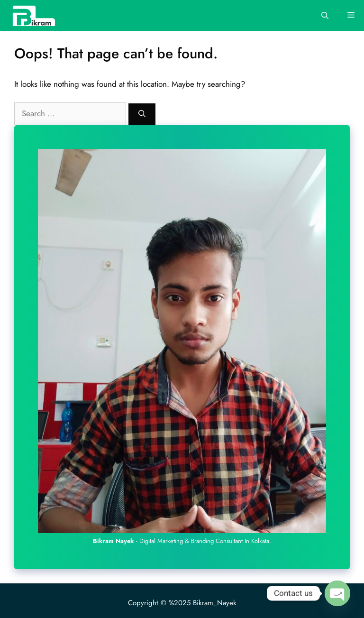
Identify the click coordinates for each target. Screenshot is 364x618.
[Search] (142, 114)
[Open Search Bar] (325, 15)
